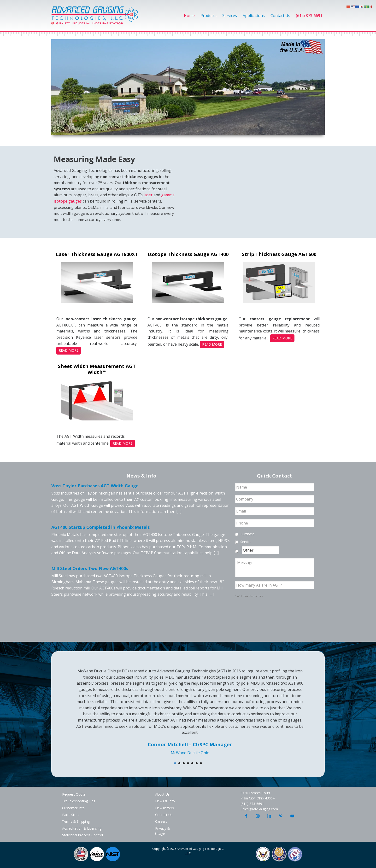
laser (148, 195)
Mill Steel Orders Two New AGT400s (90, 568)
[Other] (260, 550)
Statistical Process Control (82, 835)
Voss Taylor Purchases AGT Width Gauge (95, 486)
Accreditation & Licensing (82, 828)
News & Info (165, 801)
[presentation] (271, 611)
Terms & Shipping (76, 821)
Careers (161, 821)
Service (246, 542)
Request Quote (74, 794)
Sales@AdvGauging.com (259, 809)
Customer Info (73, 808)
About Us (162, 794)
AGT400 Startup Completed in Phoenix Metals (100, 527)
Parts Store (71, 815)
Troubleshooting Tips (79, 801)
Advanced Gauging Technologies (94, 18)
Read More (69, 350)
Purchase (247, 534)
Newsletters (164, 808)
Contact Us (164, 815)
